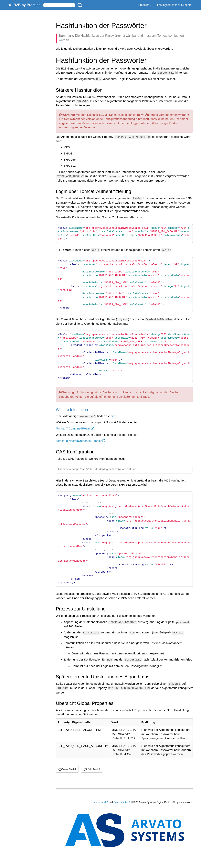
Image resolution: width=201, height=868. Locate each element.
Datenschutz (120, 802)
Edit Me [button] (90, 769)
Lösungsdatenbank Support (174, 5)
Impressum (99, 802)
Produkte (145, 5)
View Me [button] (66, 769)
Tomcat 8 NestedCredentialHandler (79, 441)
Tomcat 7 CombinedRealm (73, 428)
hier (113, 416)
